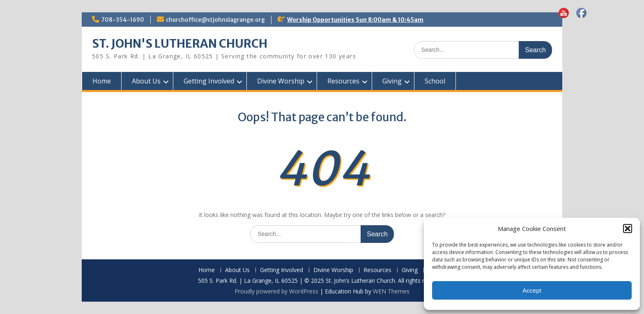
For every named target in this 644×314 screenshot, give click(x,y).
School (435, 81)
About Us (146, 81)
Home (102, 81)
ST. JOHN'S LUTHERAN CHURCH (180, 44)
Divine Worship (281, 81)
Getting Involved (209, 81)
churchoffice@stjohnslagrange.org (215, 20)
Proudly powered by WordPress (276, 291)
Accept (532, 290)
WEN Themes (391, 291)
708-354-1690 (123, 20)
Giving (392, 81)
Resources (343, 81)
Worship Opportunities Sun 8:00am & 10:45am (355, 20)
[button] (628, 229)
